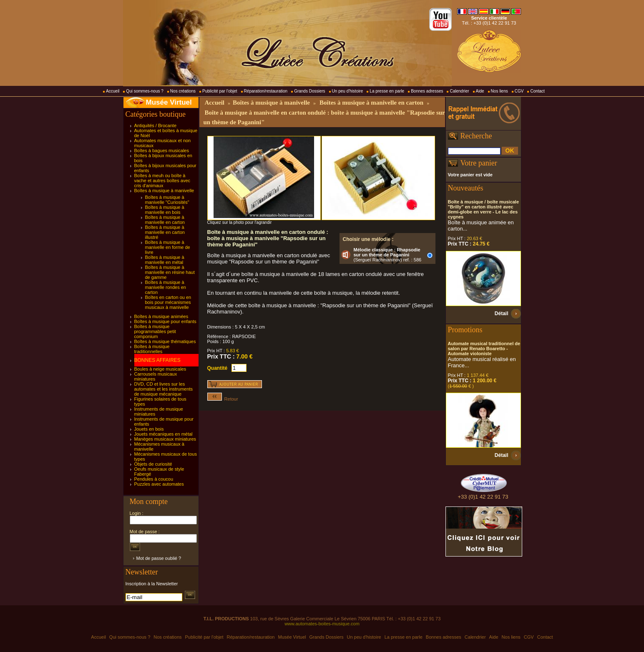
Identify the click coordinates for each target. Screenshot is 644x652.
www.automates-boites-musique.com (322, 624)
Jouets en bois (149, 429)
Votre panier (479, 163)
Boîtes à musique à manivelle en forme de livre (168, 247)
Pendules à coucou (154, 479)
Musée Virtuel (169, 102)
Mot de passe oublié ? (159, 558)
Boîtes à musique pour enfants (165, 321)
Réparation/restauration (266, 91)
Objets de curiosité (153, 464)
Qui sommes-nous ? (145, 91)
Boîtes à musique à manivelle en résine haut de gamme (170, 272)
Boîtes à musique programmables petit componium (155, 331)
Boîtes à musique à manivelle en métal (165, 260)
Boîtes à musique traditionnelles (152, 349)
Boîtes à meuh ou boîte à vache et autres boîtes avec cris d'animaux (162, 181)
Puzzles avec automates (159, 484)
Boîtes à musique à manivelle (164, 191)
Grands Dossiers (309, 91)
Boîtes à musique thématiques (165, 341)
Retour (223, 399)
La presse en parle (387, 91)
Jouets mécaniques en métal (164, 434)
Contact (537, 91)
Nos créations (183, 91)
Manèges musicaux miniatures (165, 439)
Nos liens (499, 91)
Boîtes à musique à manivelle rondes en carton (166, 287)
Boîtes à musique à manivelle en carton (165, 220)
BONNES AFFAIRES (157, 360)
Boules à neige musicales (160, 369)
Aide (480, 91)
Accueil (113, 91)
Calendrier (459, 91)
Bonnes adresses (427, 91)
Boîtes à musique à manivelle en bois (165, 210)
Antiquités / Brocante (156, 125)
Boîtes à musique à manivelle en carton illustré (165, 232)
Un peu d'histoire (348, 91)
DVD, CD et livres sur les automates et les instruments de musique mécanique (164, 389)
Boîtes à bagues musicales (162, 150)
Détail (502, 313)
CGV (519, 91)
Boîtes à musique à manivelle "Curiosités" (167, 200)
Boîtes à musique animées (161, 316)
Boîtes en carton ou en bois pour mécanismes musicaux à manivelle (168, 302)
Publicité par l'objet (220, 91)
